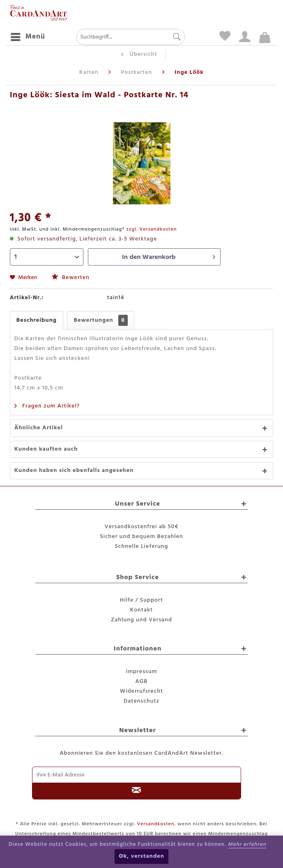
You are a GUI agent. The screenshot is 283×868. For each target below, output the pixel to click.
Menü (28, 36)
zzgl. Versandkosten (151, 229)
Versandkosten (156, 824)
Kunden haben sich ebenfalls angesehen (74, 471)
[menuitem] (28, 37)
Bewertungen (100, 320)
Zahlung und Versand (141, 620)
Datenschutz (141, 701)
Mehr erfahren (247, 844)
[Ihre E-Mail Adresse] (137, 775)
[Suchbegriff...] (131, 37)
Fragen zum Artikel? (47, 406)
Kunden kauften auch (46, 449)
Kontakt (141, 610)
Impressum (142, 672)
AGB (142, 681)
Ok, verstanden (141, 856)
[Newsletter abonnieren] (137, 791)
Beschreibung (37, 320)
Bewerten (71, 278)
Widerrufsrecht (142, 691)
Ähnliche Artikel (39, 428)
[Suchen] (175, 37)
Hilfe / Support (141, 600)
